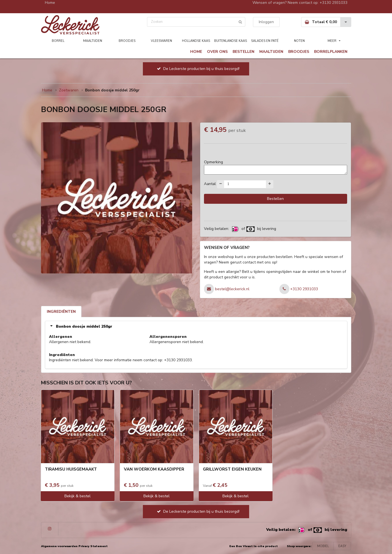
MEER (334, 41)
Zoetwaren (69, 90)
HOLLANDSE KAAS (196, 41)
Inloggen (266, 22)
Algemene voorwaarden (59, 546)
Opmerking (213, 162)
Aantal (210, 184)
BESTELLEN (243, 52)
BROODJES (127, 41)
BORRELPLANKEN (331, 52)
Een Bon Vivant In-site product (254, 546)
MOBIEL (323, 546)
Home (50, 3)
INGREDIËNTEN (61, 312)
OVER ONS (217, 52)
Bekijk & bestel (77, 496)
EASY (342, 546)
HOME (196, 52)
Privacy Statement (93, 546)
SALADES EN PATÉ (265, 41)
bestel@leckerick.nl (232, 289)
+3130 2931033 (334, 3)
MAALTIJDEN (93, 41)
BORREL (58, 41)
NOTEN (299, 41)
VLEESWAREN (161, 41)
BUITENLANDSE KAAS (231, 41)
